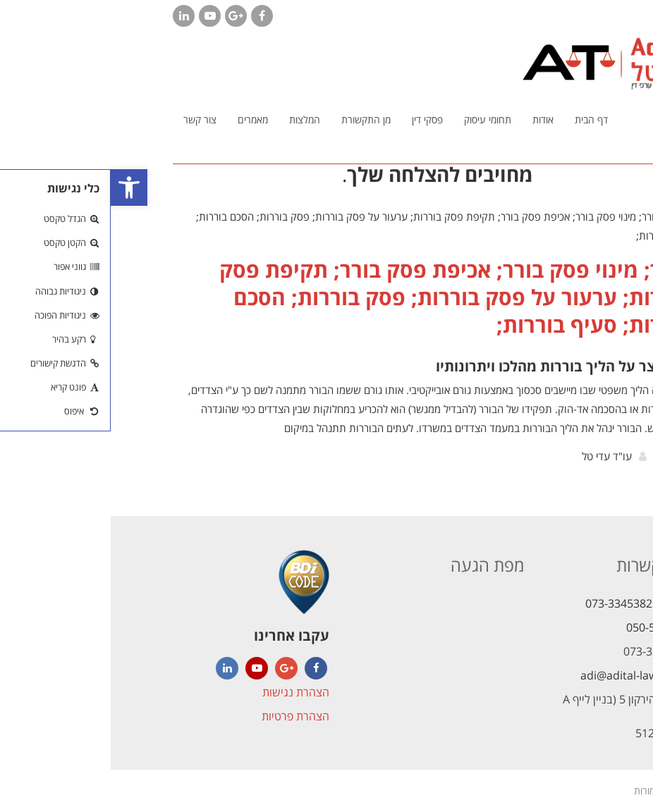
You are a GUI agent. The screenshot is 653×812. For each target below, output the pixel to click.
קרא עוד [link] (567, 460)
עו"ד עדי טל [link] (496, 456)
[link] (18, 187)
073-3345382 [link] (508, 603)
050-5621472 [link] (549, 627)
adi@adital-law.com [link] (521, 675)
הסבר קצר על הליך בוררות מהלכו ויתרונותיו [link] (458, 366)
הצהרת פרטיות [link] (185, 716)
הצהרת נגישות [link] (185, 692)
